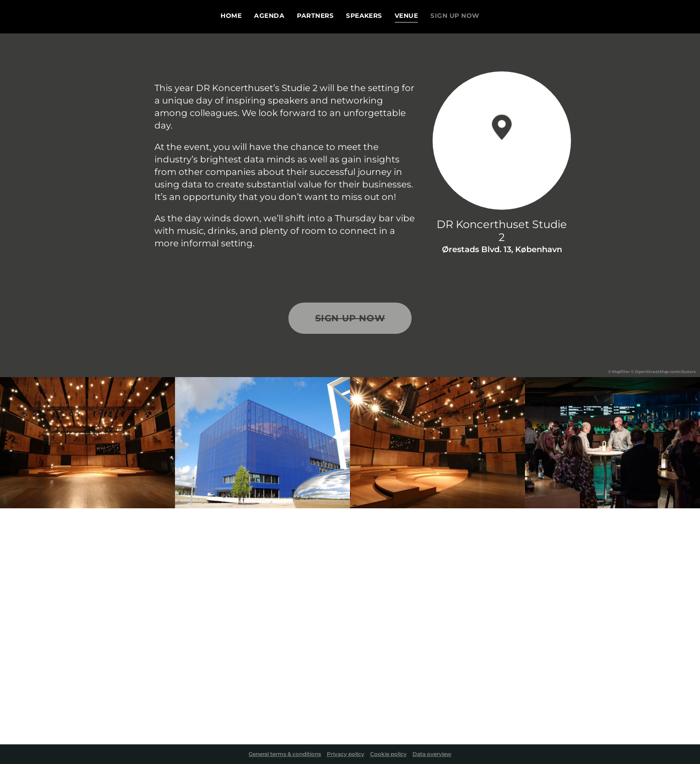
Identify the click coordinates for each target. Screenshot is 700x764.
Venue (406, 16)
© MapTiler (619, 372)
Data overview (432, 754)
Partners (315, 16)
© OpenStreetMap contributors (663, 372)
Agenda (269, 16)
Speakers (364, 16)
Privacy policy (346, 754)
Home (231, 16)
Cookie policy (388, 754)
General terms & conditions (285, 754)
